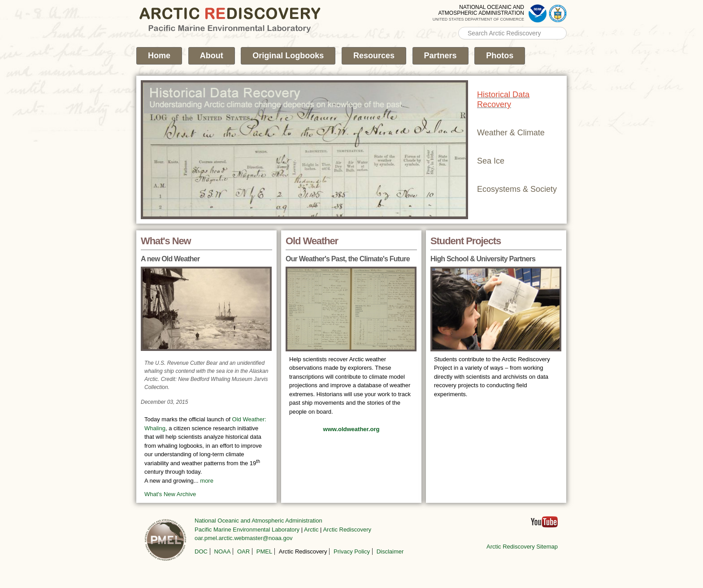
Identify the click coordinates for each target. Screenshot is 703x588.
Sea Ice (491, 161)
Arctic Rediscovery (347, 530)
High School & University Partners (483, 259)
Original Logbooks (288, 56)
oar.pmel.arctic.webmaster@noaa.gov (243, 538)
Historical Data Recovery (503, 99)
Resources (374, 56)
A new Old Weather (170, 259)
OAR (243, 551)
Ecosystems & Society (517, 189)
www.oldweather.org (351, 429)
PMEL (264, 551)
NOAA (223, 551)
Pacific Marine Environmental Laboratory (247, 530)
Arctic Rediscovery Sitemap (522, 547)
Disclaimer (390, 551)
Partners (440, 56)
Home (159, 56)
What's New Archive (170, 494)
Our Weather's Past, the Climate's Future (348, 259)
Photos (500, 56)
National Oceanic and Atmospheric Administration (258, 521)
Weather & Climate (511, 133)
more (207, 481)
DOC (201, 551)
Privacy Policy (352, 551)
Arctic (311, 530)
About (212, 56)
